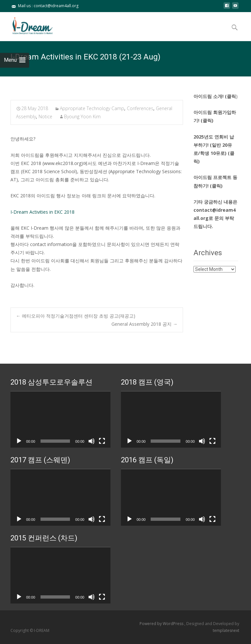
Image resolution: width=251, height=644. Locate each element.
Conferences (140, 108)
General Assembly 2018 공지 (144, 324)
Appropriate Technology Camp (92, 108)
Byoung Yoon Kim (82, 116)
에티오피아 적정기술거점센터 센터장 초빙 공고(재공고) (76, 316)
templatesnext (226, 630)
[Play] (19, 441)
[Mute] (92, 441)
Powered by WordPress (162, 624)
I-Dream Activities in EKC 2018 (42, 212)
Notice (45, 116)
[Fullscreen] (102, 441)
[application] (60, 420)
